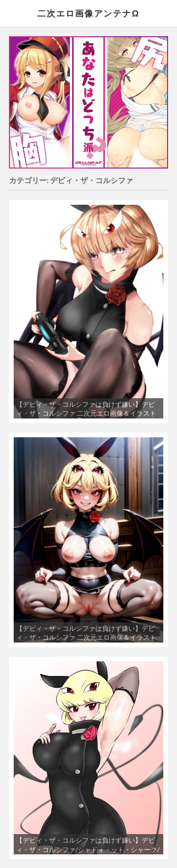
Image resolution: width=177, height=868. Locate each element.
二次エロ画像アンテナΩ (88, 13)
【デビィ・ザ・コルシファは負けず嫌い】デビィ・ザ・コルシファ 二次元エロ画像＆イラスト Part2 (86, 637)
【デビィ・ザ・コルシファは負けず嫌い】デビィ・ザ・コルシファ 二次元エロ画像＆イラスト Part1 (86, 413)
